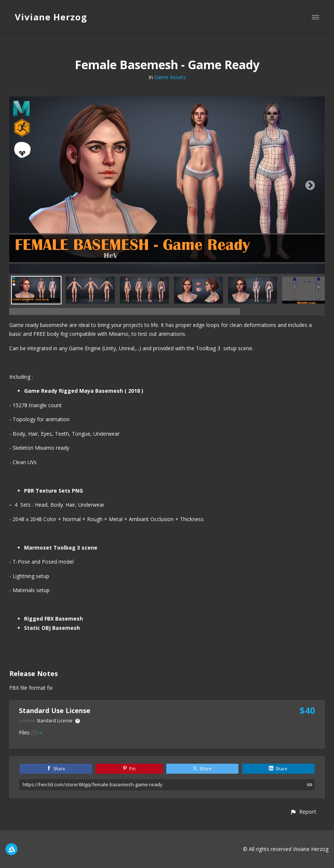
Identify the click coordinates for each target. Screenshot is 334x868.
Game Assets (170, 77)
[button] (303, 812)
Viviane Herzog (51, 17)
